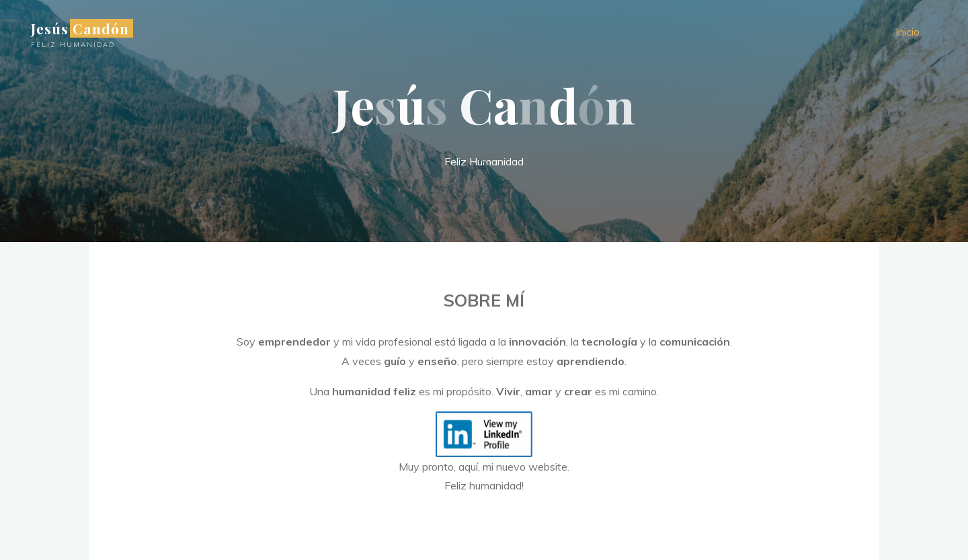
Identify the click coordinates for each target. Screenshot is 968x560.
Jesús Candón (80, 28)
